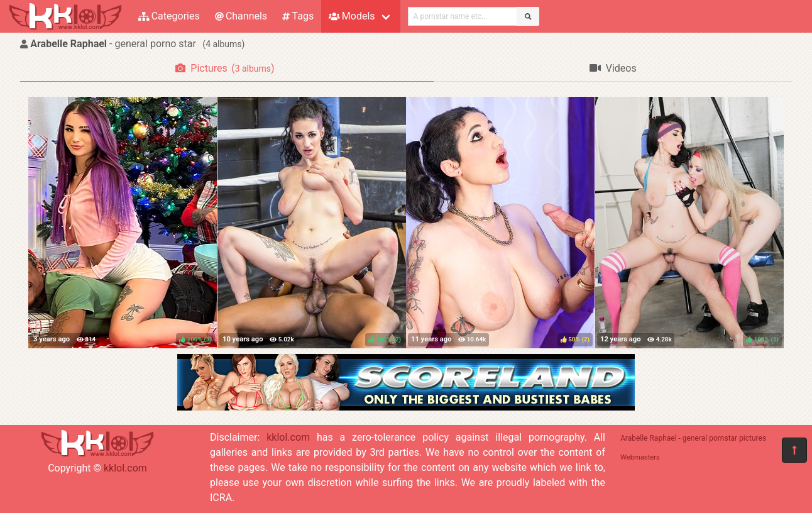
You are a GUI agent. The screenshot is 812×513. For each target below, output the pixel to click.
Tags (298, 16)
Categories (169, 16)
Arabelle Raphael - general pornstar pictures (693, 438)
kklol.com (125, 468)
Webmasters (640, 457)
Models (352, 16)
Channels (241, 16)
